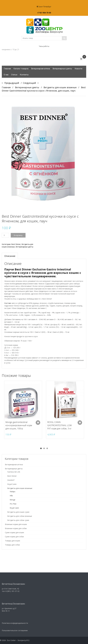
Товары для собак (12, 545)
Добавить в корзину (38, 421)
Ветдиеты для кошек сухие (18, 512)
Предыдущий (10, 83)
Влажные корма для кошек (16, 524)
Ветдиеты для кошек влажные (60, 87)
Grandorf (11, 480)
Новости (78, 69)
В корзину (18, 235)
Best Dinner (16, 244)
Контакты (24, 75)
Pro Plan (13, 504)
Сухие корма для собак (14, 537)
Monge (13, 500)
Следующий (31, 83)
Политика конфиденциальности (15, 623)
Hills (11, 496)
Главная (7, 69)
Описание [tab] (10, 256)
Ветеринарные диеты (62, 69)
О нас (6, 75)
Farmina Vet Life (14, 472)
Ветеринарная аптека (41, 69)
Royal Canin (12, 484)
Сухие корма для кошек (15, 532)
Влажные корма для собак (16, 528)
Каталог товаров (21, 69)
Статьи (14, 75)
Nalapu (13, 491)
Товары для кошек (13, 541)
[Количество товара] (5, 235)
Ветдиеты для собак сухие (18, 520)
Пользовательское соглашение (15, 630)
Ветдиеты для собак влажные (20, 516)
